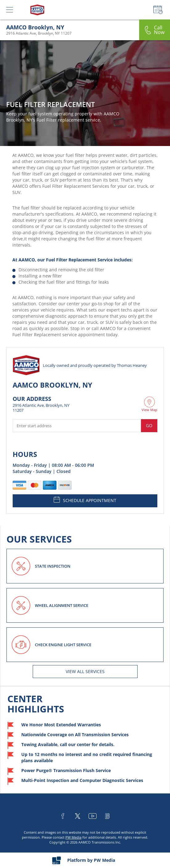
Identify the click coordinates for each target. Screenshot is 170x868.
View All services (85, 671)
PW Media (73, 837)
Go (149, 425)
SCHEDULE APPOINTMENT (85, 500)
